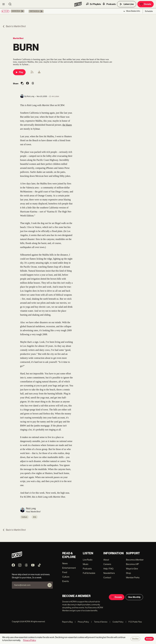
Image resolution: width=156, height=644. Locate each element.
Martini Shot (18, 38)
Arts (35, 517)
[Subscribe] (50, 585)
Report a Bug (67, 622)
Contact (107, 577)
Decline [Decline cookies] (135, 639)
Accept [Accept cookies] (149, 639)
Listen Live (127, 4)
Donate (146, 4)
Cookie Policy (117, 622)
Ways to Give (132, 569)
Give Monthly (134, 597)
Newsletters (109, 573)
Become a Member (135, 560)
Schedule (149, 11)
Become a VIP (132, 564)
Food (65, 572)
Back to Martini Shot (14, 26)
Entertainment (69, 568)
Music (86, 564)
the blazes (67, 125)
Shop (128, 573)
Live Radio (88, 560)
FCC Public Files (134, 622)
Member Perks (133, 577)
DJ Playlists (93, 4)
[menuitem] (39, 72)
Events (66, 581)
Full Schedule (89, 573)
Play (19, 72)
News (65, 563)
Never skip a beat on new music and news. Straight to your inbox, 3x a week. (31, 576)
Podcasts (109, 4)
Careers (107, 564)
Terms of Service (99, 622)
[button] (18, 11)
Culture (24, 517)
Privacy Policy (82, 622)
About (106, 560)
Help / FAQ (108, 569)
